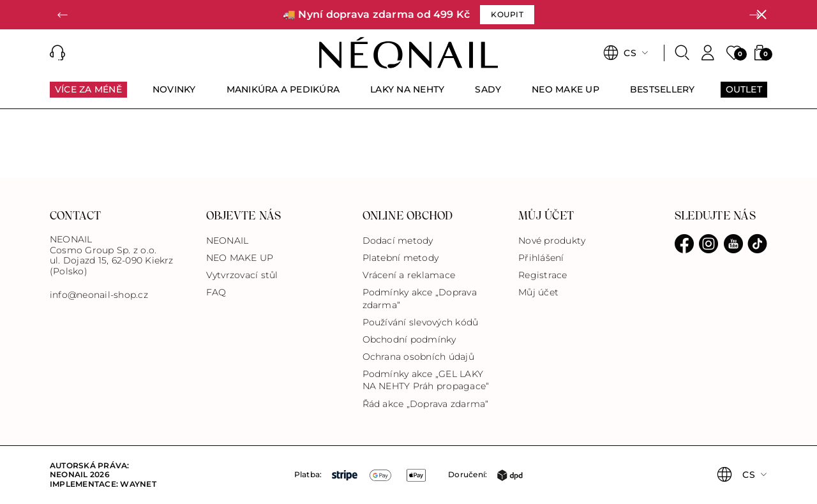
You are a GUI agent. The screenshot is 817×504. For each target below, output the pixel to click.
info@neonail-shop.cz (99, 295)
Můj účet (538, 292)
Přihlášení (541, 258)
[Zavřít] (761, 15)
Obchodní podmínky (409, 339)
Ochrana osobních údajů (418, 357)
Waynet (138, 484)
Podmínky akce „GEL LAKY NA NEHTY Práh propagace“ (426, 380)
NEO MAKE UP (240, 258)
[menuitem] (88, 95)
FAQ (216, 292)
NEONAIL (228, 241)
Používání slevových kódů (421, 322)
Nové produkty (552, 241)
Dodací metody (398, 241)
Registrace (543, 275)
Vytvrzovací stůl (242, 275)
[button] (63, 15)
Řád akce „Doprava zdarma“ (426, 404)
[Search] (682, 53)
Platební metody (401, 258)
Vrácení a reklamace (409, 275)
